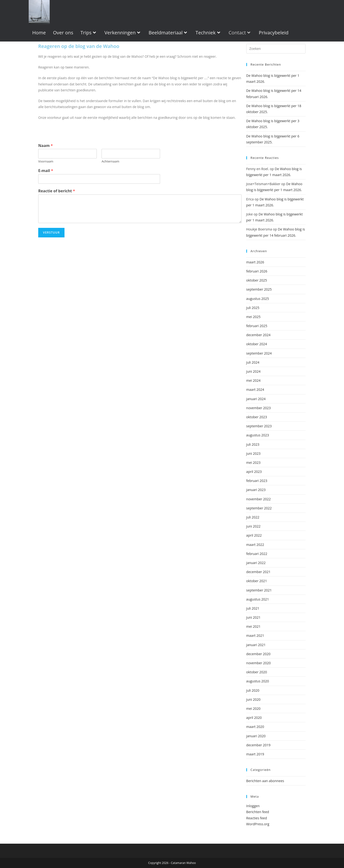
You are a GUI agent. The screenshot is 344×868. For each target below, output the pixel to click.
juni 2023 (253, 453)
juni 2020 (253, 699)
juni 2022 (253, 526)
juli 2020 (253, 690)
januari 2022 (256, 563)
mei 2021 (253, 626)
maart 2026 (255, 262)
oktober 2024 (257, 344)
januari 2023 (256, 490)
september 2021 (259, 590)
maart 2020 (255, 727)
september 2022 (259, 508)
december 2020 (258, 654)
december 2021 (258, 572)
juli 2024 (253, 362)
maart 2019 (255, 754)
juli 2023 (253, 444)
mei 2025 (253, 317)
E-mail (46, 171)
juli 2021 (253, 608)
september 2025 (259, 289)
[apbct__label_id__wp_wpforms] (276, 49)
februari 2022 (257, 554)
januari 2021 (256, 645)
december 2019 (258, 745)
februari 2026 (257, 271)
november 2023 (259, 408)
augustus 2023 (258, 435)
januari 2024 (256, 399)
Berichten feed (258, 812)
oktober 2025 (257, 280)
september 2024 (259, 353)
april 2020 (254, 718)
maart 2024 (255, 390)
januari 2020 (256, 736)
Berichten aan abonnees (265, 781)
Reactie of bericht (57, 191)
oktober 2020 (257, 672)
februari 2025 (257, 326)
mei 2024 (253, 380)
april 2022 (254, 535)
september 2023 (259, 426)
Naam (46, 146)
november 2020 (259, 663)
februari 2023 (257, 481)
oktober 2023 (257, 417)
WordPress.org (258, 824)
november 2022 (259, 499)
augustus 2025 (258, 299)
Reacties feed (257, 818)
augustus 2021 (258, 599)
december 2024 (258, 335)
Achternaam (110, 161)
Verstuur (51, 233)
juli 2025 (253, 308)
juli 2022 (253, 517)
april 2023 (254, 472)
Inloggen (253, 806)
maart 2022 (255, 545)
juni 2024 (253, 371)
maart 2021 (255, 635)
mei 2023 (253, 463)
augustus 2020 (258, 681)
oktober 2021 (257, 581)
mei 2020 (253, 709)
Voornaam (46, 161)
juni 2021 (253, 617)
